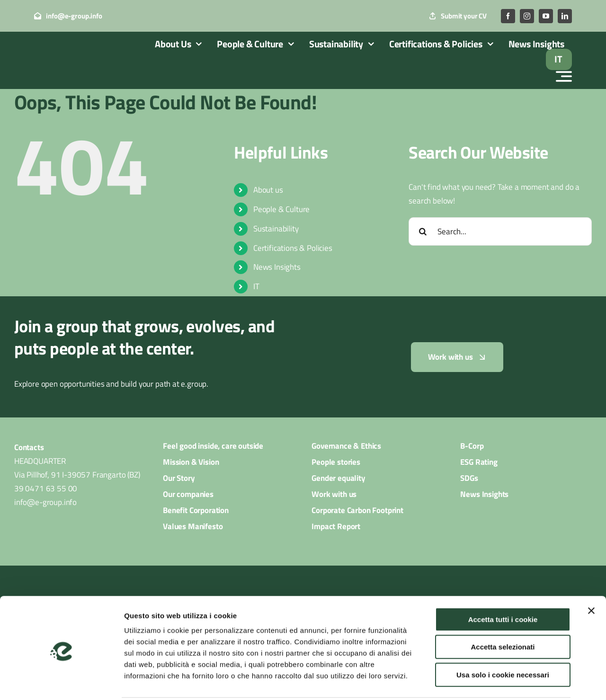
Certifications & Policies (293, 248)
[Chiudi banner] (591, 576)
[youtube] (546, 16)
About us (268, 190)
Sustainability (276, 229)
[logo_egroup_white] (79, 49)
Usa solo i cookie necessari (503, 640)
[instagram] (527, 16)
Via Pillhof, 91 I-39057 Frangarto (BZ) (77, 475)
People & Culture (281, 209)
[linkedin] (565, 16)
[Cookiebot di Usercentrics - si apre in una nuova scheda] (61, 682)
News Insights (277, 267)
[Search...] (500, 231)
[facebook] (508, 16)
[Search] (423, 231)
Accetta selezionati (503, 612)
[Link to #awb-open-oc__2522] (564, 76)
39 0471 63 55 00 (46, 488)
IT (256, 286)
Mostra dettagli (498, 681)
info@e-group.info (45, 502)
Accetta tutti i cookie (503, 584)
